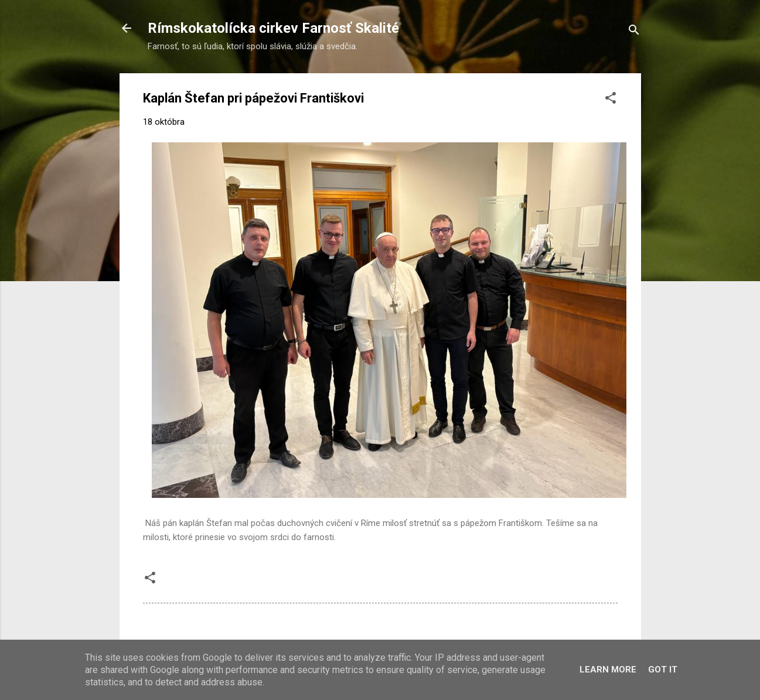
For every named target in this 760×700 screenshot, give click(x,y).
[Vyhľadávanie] (634, 32)
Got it (663, 670)
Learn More (608, 670)
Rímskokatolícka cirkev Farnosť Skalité (273, 28)
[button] (611, 100)
